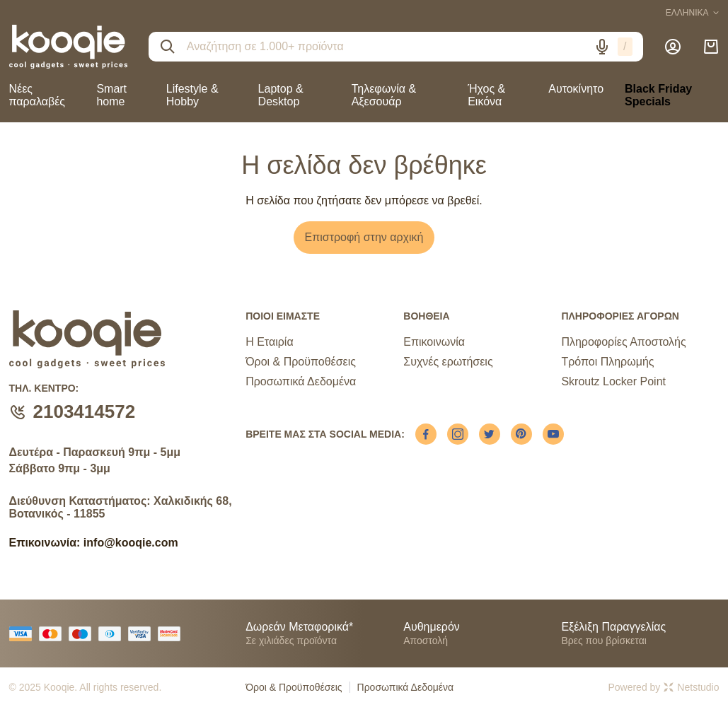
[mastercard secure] (173, 634)
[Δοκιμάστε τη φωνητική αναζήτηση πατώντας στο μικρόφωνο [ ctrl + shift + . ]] (602, 47)
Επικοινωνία (434, 342)
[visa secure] (143, 634)
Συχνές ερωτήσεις (448, 362)
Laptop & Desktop (281, 95)
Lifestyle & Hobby (192, 95)
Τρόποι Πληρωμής (607, 362)
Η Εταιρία (269, 342)
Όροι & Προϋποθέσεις (301, 362)
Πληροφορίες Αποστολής (623, 342)
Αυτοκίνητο (576, 89)
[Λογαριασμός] (673, 47)
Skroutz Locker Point (613, 381)
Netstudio (691, 687)
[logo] (68, 47)
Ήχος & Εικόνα (486, 95)
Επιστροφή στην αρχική (364, 237)
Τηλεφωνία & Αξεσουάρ (384, 95)
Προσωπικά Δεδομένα (301, 381)
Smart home (111, 95)
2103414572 (85, 411)
